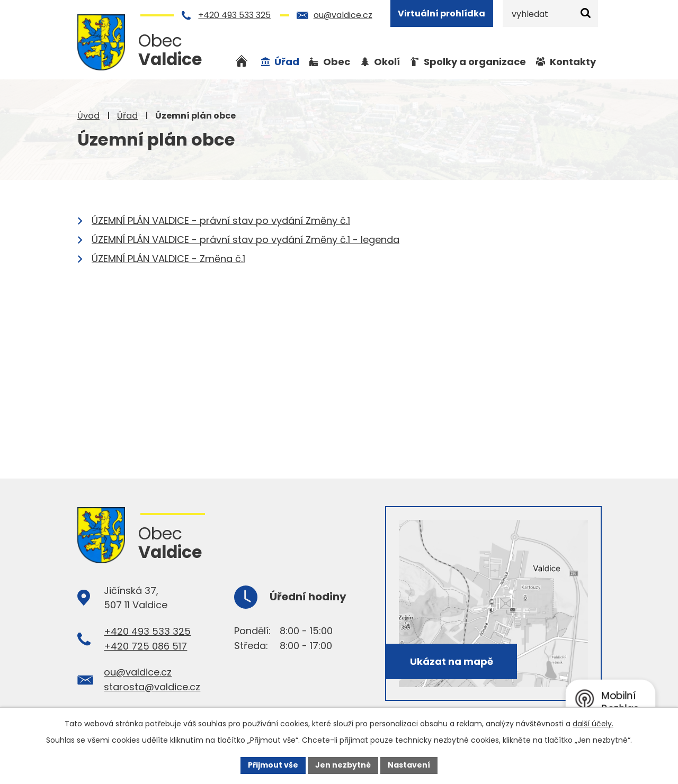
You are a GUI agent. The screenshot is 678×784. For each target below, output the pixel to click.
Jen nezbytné (343, 765)
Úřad (127, 116)
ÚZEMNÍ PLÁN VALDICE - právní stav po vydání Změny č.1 (221, 220)
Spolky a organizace (475, 62)
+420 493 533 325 (234, 15)
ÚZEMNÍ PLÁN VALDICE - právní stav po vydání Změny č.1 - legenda (246, 240)
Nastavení (409, 765)
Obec (337, 62)
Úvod (88, 116)
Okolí (387, 62)
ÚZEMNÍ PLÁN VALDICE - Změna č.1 (168, 259)
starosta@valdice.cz (152, 687)
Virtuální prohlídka (441, 13)
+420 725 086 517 (145, 646)
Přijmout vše (273, 765)
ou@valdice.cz (343, 15)
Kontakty (573, 62)
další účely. (593, 724)
